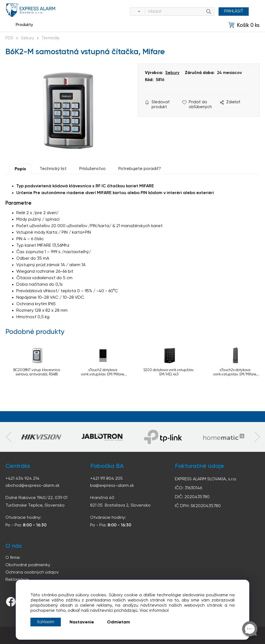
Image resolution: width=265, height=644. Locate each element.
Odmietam (119, 622)
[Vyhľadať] (138, 12)
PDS (9, 38)
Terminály (51, 38)
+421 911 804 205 (106, 479)
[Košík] (244, 25)
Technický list (53, 169)
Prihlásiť (234, 11)
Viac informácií (154, 611)
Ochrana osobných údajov (32, 572)
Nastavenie (82, 622)
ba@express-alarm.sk (112, 486)
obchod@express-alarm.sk (33, 486)
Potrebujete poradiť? (140, 169)
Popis (20, 169)
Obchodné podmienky (28, 565)
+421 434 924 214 (22, 479)
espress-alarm (31, 10)
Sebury (27, 38)
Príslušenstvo (92, 169)
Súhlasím (46, 622)
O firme (13, 558)
